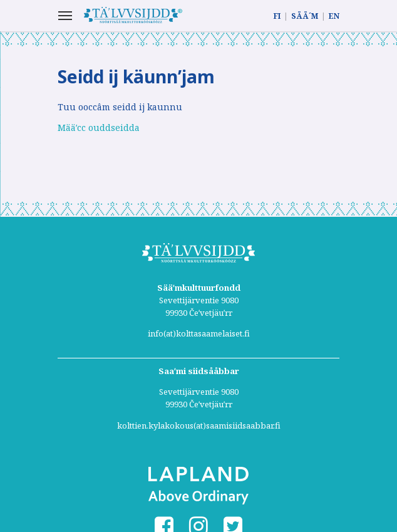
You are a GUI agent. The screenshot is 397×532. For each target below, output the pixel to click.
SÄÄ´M (305, 16)
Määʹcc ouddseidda (99, 128)
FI (277, 16)
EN (334, 16)
